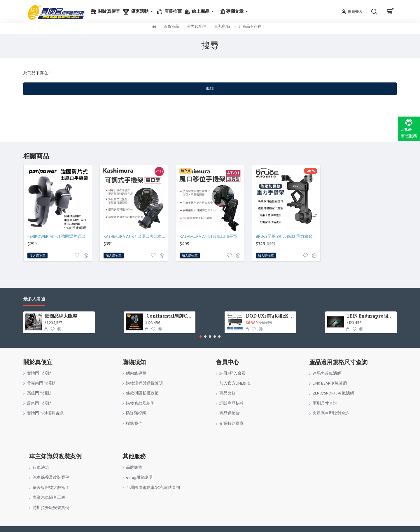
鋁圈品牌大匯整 (61, 317)
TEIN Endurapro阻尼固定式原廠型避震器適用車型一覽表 (371, 317)
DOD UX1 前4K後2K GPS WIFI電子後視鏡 (270, 317)
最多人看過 (34, 299)
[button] (201, 337)
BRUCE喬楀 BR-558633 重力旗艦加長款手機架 (287, 237)
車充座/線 (222, 27)
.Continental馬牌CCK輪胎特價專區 (169, 317)
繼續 (210, 89)
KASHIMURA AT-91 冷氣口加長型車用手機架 (211, 237)
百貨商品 (171, 27)
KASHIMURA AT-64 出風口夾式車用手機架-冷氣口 (135, 237)
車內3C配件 (197, 27)
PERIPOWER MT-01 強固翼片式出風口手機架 (59, 237)
